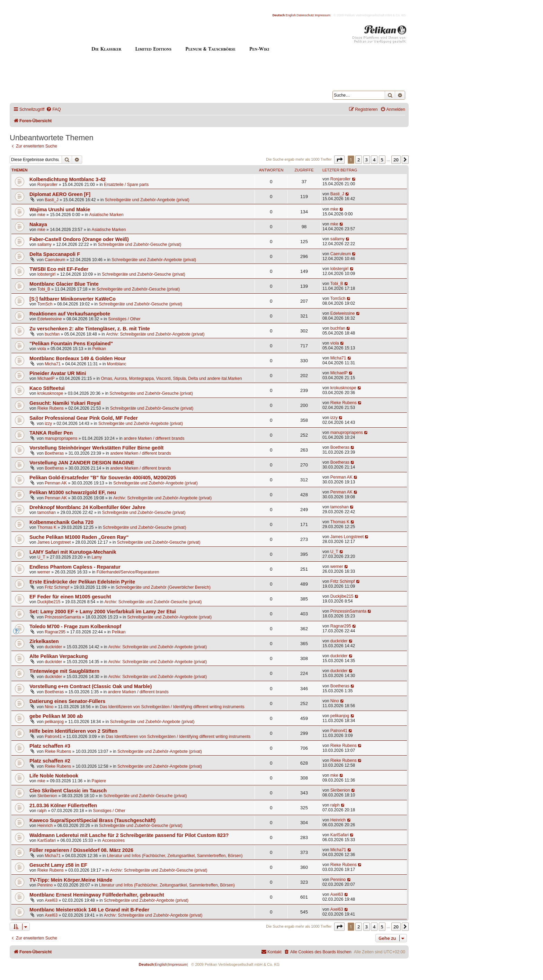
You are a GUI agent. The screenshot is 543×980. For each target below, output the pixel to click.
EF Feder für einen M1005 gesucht (70, 597)
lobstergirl (46, 274)
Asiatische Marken (106, 215)
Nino (49, 707)
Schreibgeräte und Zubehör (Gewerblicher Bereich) (163, 587)
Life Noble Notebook (54, 776)
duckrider (53, 647)
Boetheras (54, 453)
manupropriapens (61, 438)
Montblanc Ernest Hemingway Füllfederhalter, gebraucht (97, 895)
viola (42, 349)
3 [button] (367, 160)
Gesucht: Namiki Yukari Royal (65, 403)
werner (44, 572)
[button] (339, 160)
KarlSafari (47, 840)
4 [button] (374, 160)
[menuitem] (53, 110)
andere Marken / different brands (154, 438)
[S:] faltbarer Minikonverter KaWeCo (73, 299)
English (291, 15)
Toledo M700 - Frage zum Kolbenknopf (75, 626)
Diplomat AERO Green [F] (60, 194)
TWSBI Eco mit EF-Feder (59, 269)
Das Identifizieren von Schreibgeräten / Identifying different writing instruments (172, 707)
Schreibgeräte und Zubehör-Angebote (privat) (147, 200)
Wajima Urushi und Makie (60, 210)
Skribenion (47, 796)
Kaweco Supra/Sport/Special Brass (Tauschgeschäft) (92, 820)
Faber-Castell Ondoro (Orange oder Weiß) (79, 239)
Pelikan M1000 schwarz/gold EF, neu (73, 492)
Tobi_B (44, 289)
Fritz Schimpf (57, 587)
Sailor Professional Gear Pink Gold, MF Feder (84, 418)
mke (41, 215)
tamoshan (47, 513)
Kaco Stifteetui (47, 388)
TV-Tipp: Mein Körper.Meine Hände (71, 880)
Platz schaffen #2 (50, 761)
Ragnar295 (55, 632)
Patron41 (53, 737)
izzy (48, 424)
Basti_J (52, 200)
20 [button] (396, 160)
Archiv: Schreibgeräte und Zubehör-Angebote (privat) (155, 334)
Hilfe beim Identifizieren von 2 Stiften (73, 731)
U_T (41, 557)
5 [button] (382, 160)
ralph (42, 811)
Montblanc (117, 364)
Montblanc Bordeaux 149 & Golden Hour (78, 358)
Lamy (97, 557)
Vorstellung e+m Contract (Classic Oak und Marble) (91, 686)
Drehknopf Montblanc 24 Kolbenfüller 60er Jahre (87, 507)
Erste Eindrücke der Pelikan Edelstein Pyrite (82, 582)
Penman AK (56, 483)
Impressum (323, 15)
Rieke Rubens (51, 408)
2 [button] (359, 160)
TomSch (45, 304)
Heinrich (45, 826)
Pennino (45, 885)
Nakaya (38, 224)
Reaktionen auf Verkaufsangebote (70, 314)
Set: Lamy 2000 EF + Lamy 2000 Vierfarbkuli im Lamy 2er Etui (103, 612)
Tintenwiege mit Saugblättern (64, 671)
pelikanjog (54, 722)
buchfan (52, 334)
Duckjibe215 (49, 602)
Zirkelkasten (44, 641)
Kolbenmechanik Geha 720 (61, 522)
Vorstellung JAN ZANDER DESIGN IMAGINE (82, 463)
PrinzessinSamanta (63, 617)
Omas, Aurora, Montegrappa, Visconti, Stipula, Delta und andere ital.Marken (171, 378)
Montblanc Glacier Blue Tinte (64, 284)
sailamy (44, 244)
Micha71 (53, 364)
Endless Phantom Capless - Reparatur (75, 567)
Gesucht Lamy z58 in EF (58, 865)
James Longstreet (54, 542)
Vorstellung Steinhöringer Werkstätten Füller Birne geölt (96, 448)
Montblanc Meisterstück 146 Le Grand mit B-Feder (89, 910)
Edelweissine (50, 319)
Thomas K (47, 527)
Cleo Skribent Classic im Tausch (68, 791)
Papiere (99, 781)
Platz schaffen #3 (50, 746)
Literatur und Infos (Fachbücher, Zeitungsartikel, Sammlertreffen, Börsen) (175, 856)
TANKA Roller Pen (51, 433)
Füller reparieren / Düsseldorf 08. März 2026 (81, 850)
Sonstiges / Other (124, 319)
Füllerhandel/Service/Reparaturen (128, 572)
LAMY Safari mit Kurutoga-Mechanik (73, 552)
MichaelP (46, 378)
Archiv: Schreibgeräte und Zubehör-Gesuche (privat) (153, 602)
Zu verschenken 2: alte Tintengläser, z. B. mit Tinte (90, 329)
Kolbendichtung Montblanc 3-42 (68, 179)
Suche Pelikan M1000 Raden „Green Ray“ (79, 537)
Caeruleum (55, 260)
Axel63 (51, 900)
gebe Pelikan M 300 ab (56, 716)
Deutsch (279, 15)
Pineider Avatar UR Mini (58, 373)
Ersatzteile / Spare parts (126, 185)
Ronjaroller (47, 185)
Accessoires (113, 840)
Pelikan (99, 349)
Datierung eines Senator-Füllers (67, 701)
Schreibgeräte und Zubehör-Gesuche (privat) (140, 244)
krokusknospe (50, 393)
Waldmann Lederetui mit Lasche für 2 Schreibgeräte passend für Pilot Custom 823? (129, 835)
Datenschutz (305, 15)
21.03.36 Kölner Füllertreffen (63, 805)
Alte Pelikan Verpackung (59, 656)
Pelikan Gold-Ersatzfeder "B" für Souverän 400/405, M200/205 (103, 478)
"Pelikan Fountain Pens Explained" (71, 344)
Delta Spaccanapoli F (55, 254)
